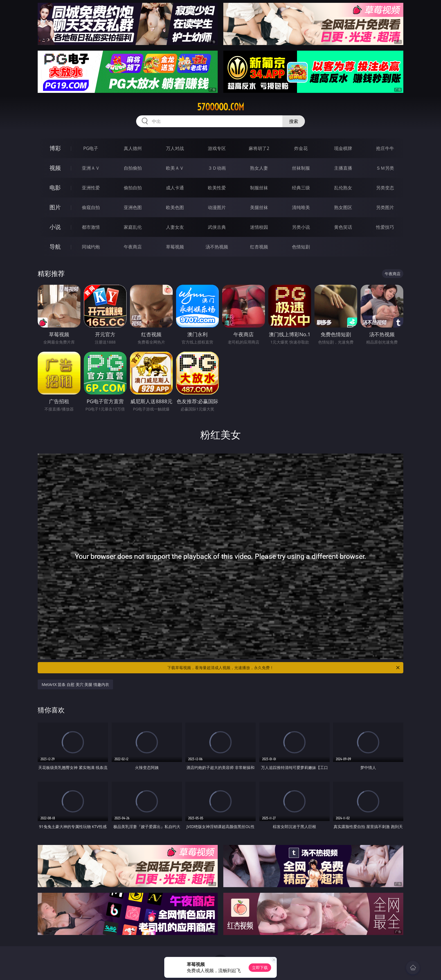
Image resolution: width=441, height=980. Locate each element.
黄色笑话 (343, 227)
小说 (55, 227)
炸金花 (301, 148)
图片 (55, 207)
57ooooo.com (221, 107)
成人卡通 (175, 188)
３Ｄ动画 (217, 168)
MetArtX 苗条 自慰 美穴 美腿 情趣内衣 (75, 684)
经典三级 (301, 188)
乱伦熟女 (343, 188)
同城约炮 (91, 247)
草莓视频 (175, 247)
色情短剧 (301, 247)
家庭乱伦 (133, 227)
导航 (55, 247)
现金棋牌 (343, 148)
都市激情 (91, 227)
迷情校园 (259, 227)
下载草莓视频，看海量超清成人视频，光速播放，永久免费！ (284, 668)
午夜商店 (133, 247)
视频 (55, 168)
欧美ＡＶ (175, 168)
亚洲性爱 (91, 188)
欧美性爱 (217, 188)
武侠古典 (217, 227)
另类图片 (385, 207)
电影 (55, 188)
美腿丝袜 (259, 207)
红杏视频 (259, 247)
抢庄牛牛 (385, 148)
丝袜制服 (301, 168)
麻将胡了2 (259, 148)
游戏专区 (217, 148)
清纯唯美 (301, 207)
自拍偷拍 (133, 168)
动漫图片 (217, 207)
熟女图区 (343, 207)
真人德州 (133, 148)
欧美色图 (175, 207)
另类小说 (301, 227)
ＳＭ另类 (385, 168)
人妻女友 (175, 227)
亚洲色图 (133, 207)
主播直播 (343, 168)
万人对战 (175, 148)
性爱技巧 (385, 227)
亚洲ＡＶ (91, 168)
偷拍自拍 (133, 188)
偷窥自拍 (91, 207)
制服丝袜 (259, 188)
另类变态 (385, 188)
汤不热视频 (217, 247)
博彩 (55, 148)
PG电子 (91, 148)
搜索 (294, 121)
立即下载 (260, 967)
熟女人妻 (259, 168)
